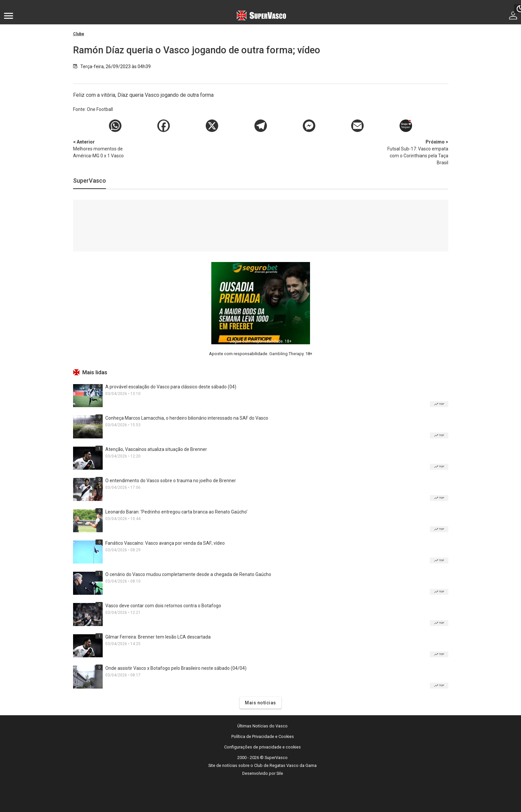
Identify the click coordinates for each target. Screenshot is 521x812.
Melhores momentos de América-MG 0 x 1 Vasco (108, 148)
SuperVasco (90, 181)
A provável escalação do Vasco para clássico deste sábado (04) (171, 387)
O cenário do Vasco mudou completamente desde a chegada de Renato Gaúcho (188, 574)
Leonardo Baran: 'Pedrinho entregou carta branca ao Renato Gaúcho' (176, 512)
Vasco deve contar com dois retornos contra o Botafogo (163, 606)
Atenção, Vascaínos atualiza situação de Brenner (156, 449)
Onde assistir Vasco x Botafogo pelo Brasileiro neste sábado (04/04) (176, 668)
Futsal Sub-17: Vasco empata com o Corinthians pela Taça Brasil (414, 152)
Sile (280, 773)
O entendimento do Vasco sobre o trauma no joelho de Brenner (171, 481)
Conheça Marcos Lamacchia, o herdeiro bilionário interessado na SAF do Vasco (187, 418)
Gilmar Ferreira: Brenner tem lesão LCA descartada (158, 637)
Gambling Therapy (286, 354)
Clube (79, 34)
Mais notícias (260, 703)
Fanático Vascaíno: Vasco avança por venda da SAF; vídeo (165, 543)
